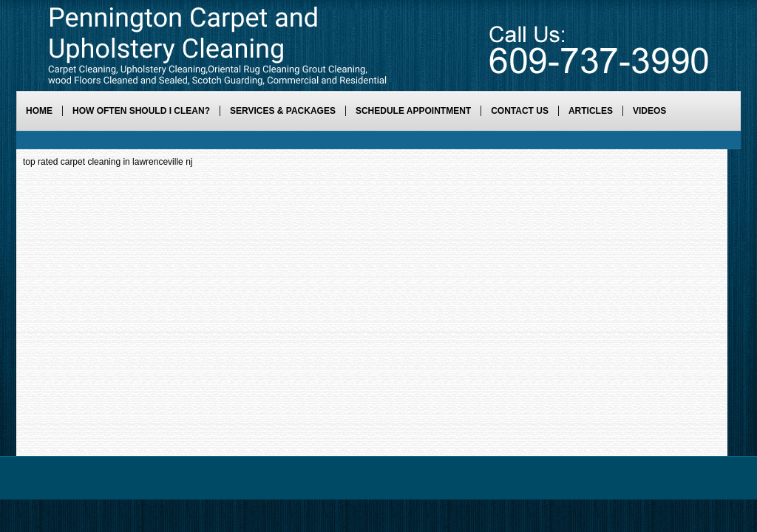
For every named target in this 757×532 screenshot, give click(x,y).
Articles (591, 111)
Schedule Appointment (413, 111)
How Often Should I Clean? (141, 111)
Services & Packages (283, 111)
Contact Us (520, 111)
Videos (649, 111)
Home (39, 111)
